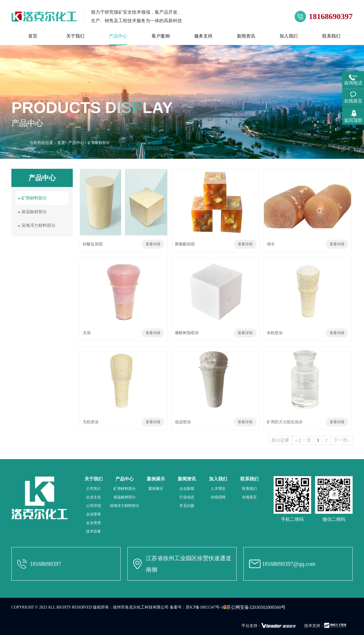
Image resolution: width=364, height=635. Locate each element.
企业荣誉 (94, 514)
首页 (61, 143)
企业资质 (94, 523)
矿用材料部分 (34, 198)
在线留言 (249, 497)
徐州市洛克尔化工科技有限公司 (141, 607)
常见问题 (187, 506)
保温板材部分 (34, 212)
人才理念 (218, 489)
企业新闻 (187, 489)
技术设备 (94, 531)
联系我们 (249, 489)
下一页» (342, 440)
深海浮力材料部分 (38, 225)
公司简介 (94, 489)
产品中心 (76, 143)
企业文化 (94, 497)
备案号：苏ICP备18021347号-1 (196, 607)
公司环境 (94, 506)
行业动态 (187, 497)
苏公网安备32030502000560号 (254, 607)
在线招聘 (218, 497)
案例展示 (156, 489)
